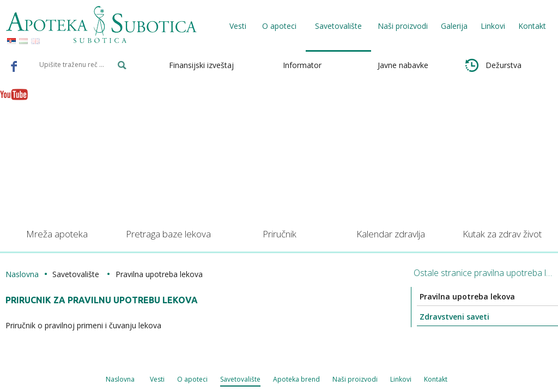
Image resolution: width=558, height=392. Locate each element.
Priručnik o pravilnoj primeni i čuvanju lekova (92, 325)
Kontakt (532, 26)
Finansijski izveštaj (201, 65)
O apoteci (102, 379)
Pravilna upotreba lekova (453, 296)
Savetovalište (151, 379)
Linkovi (493, 26)
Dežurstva (493, 65)
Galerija (454, 26)
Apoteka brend (210, 379)
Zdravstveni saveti (440, 317)
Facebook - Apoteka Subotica (14, 66)
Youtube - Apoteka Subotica (14, 94)
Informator (302, 65)
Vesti (238, 26)
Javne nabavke (403, 65)
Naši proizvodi (403, 26)
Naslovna (31, 274)
